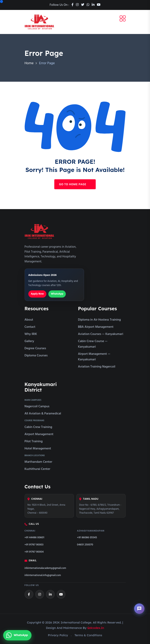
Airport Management (39, 434)
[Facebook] (29, 594)
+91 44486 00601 (34, 538)
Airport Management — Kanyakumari (94, 357)
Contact (30, 327)
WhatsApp (57, 294)
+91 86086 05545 (87, 538)
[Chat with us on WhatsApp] (17, 635)
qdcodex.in (96, 628)
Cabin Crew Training (38, 427)
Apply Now (37, 294)
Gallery (29, 341)
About (29, 320)
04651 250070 (85, 545)
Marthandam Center (38, 462)
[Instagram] (40, 594)
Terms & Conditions (88, 635)
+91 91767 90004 (34, 552)
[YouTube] (61, 594)
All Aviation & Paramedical (43, 414)
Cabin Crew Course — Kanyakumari (93, 344)
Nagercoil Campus (37, 406)
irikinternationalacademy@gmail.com (45, 568)
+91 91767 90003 (34, 545)
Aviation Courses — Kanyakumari (101, 334)
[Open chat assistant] (139, 609)
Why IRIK (31, 334)
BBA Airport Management (96, 327)
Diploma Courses (36, 356)
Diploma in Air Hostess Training (99, 320)
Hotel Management (38, 449)
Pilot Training (34, 441)
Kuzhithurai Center (37, 469)
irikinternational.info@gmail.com (43, 576)
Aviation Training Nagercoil (97, 367)
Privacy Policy (58, 635)
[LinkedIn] (50, 594)
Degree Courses (35, 348)
